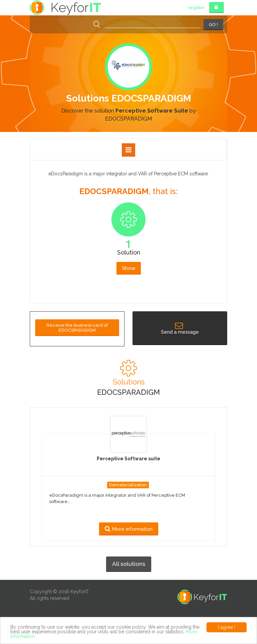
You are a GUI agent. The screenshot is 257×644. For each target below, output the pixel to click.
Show (129, 268)
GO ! (213, 25)
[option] (128, 109)
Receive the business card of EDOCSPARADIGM (77, 328)
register (196, 8)
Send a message (180, 329)
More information (129, 529)
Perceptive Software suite (128, 459)
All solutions (129, 564)
